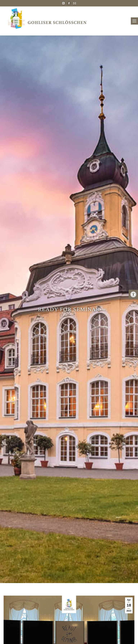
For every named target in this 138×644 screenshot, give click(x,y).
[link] (133, 294)
